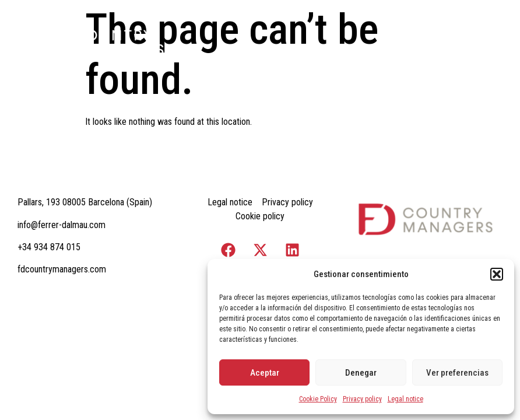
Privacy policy (362, 399)
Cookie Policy (318, 399)
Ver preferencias (457, 373)
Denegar (361, 373)
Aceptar (265, 373)
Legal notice (405, 399)
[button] (497, 274)
